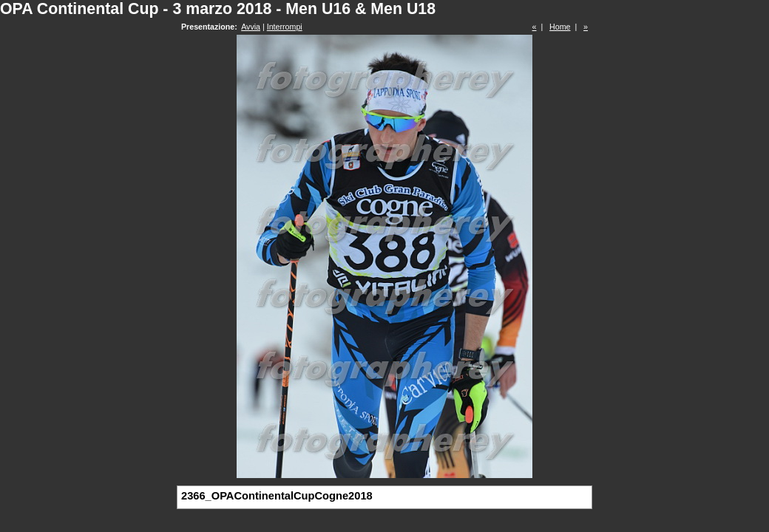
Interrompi (285, 27)
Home (560, 27)
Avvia (251, 27)
